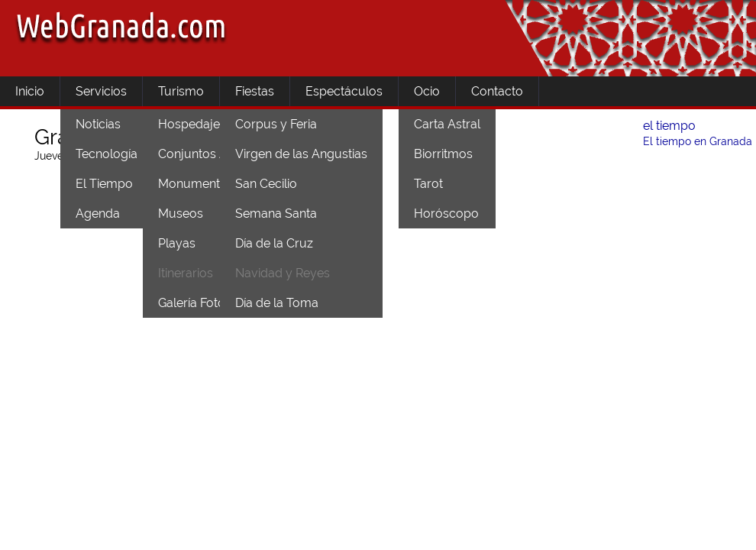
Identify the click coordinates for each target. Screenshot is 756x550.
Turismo (181, 91)
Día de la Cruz (274, 243)
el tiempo (669, 126)
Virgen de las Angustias (301, 154)
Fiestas (255, 91)
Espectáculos (344, 91)
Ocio (427, 91)
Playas (177, 243)
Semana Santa (276, 214)
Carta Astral (447, 124)
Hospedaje (189, 124)
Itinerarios (186, 273)
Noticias (98, 124)
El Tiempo (104, 184)
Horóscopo (446, 214)
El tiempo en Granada (698, 141)
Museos (181, 214)
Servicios (101, 91)
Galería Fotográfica (211, 303)
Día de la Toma (277, 303)
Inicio (30, 91)
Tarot (428, 184)
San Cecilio (266, 184)
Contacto (497, 91)
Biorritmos (443, 154)
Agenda (98, 214)
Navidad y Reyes (283, 273)
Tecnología (107, 154)
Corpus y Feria (276, 124)
